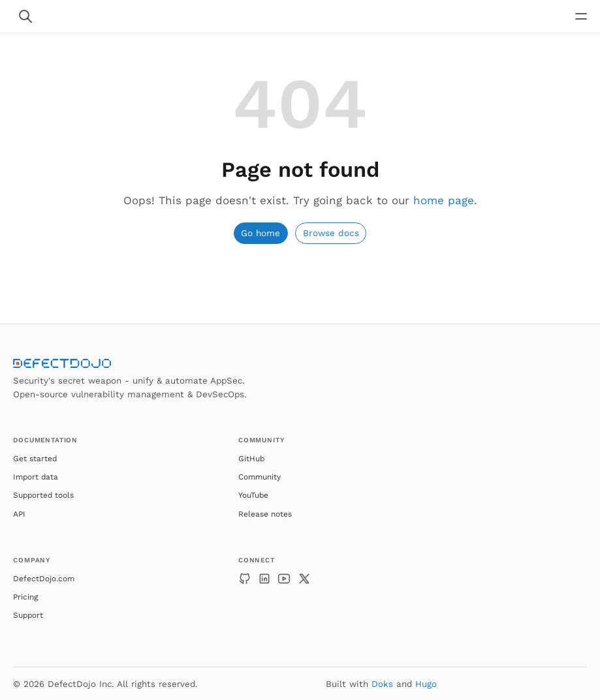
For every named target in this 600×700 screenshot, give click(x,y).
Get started (35, 459)
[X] (304, 578)
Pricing (25, 597)
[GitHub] (245, 578)
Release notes (265, 514)
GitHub (251, 459)
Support (28, 615)
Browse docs (331, 233)
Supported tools (43, 495)
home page (444, 200)
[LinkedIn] (264, 578)
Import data (36, 477)
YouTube (253, 495)
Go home (261, 233)
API (19, 514)
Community (260, 477)
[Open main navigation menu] (581, 16)
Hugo (426, 684)
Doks (382, 684)
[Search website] (25, 16)
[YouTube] (284, 578)
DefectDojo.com (44, 579)
